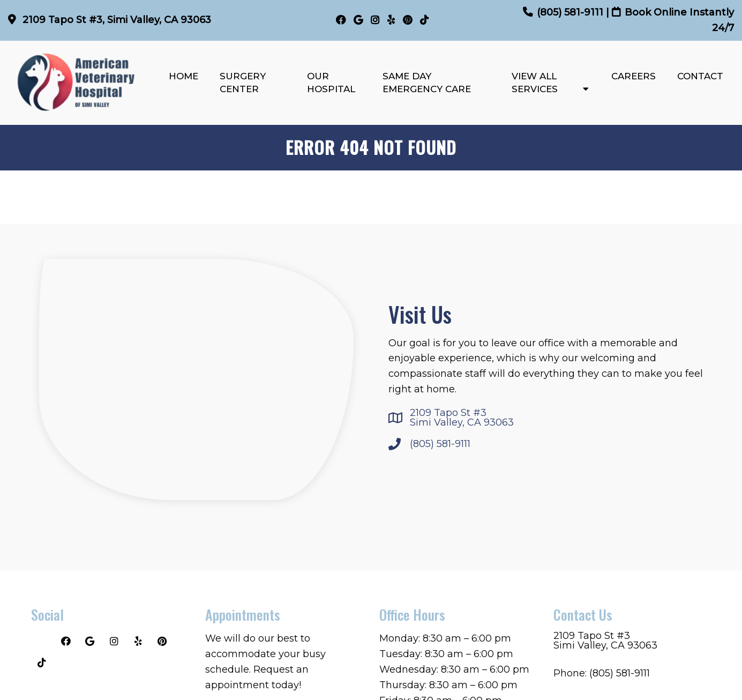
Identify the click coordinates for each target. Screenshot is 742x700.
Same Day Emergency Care (427, 83)
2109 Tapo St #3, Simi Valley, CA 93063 (115, 20)
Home (183, 76)
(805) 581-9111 (570, 12)
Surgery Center (243, 83)
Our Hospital (331, 83)
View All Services (535, 83)
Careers (634, 76)
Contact (700, 76)
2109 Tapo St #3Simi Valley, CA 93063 (462, 418)
